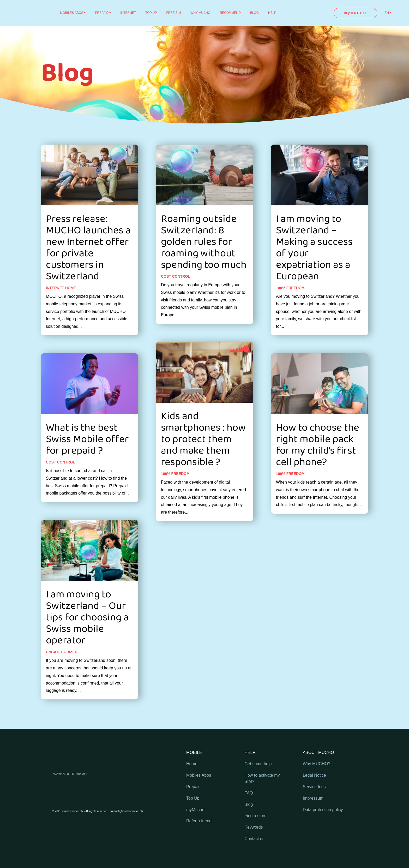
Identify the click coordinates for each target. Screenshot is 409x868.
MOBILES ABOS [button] (72, 13)
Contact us (254, 839)
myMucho (195, 810)
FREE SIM (174, 13)
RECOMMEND (230, 13)
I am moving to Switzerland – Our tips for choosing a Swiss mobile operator (87, 631)
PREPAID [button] (102, 13)
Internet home (61, 302)
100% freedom (175, 487)
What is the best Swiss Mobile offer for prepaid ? (87, 453)
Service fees (314, 787)
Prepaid (193, 787)
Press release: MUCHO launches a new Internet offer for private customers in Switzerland (88, 261)
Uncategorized (62, 666)
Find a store (255, 816)
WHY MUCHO (200, 13)
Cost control (61, 476)
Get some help (258, 764)
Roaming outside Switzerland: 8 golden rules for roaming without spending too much (204, 256)
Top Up (193, 798)
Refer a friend (199, 821)
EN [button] (387, 13)
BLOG (254, 13)
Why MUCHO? (317, 764)
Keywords (254, 827)
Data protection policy (323, 810)
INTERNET (128, 13)
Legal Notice (314, 775)
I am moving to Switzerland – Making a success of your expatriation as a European (314, 261)
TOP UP (151, 13)
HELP (272, 13)
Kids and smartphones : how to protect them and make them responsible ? (203, 453)
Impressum (313, 798)
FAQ (249, 793)
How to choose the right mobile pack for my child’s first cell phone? (318, 459)
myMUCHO (355, 13)
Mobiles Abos (199, 775)
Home (192, 764)
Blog (249, 804)
